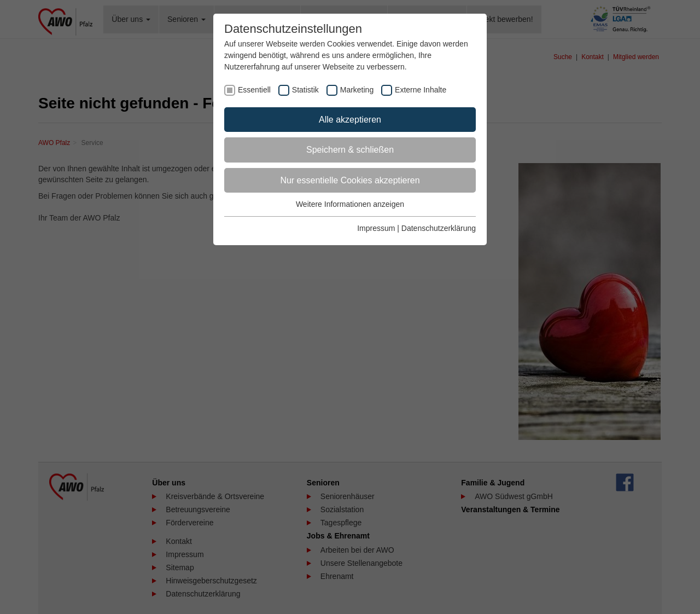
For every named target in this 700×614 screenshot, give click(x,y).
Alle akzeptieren (350, 120)
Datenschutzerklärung (439, 228)
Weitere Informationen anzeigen (350, 204)
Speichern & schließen (350, 150)
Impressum (376, 228)
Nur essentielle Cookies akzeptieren (350, 180)
